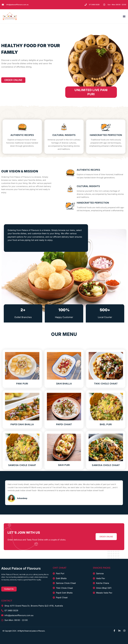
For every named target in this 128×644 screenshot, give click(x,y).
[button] (124, 16)
